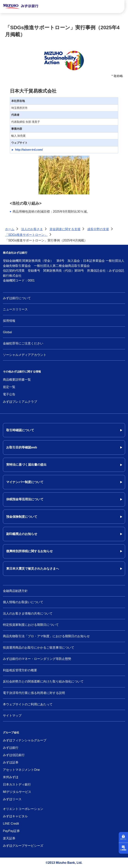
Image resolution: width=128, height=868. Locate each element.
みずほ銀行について (17, 298)
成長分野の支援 (98, 229)
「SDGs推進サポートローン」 (26, 235)
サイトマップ (12, 716)
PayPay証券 (11, 831)
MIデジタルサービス (17, 792)
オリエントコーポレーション (23, 809)
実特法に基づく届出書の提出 (26, 465)
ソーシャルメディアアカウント (25, 355)
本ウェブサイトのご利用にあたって (28, 704)
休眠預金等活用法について (25, 499)
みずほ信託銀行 (14, 755)
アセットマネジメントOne (21, 770)
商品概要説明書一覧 (17, 380)
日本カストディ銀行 (17, 784)
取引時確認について (20, 430)
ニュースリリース (15, 309)
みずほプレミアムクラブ (20, 402)
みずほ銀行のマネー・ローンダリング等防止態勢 (37, 659)
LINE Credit (11, 824)
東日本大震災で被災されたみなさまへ (33, 569)
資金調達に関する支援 (65, 229)
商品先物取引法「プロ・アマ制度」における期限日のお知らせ (46, 636)
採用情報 (9, 321)
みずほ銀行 (11, 748)
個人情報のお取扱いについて (23, 602)
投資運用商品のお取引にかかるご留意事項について (39, 648)
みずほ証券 (11, 762)
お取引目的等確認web (22, 447)
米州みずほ (11, 777)
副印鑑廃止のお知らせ (22, 534)
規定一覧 (9, 387)
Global (7, 332)
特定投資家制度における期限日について (31, 625)
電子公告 (9, 394)
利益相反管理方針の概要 (20, 670)
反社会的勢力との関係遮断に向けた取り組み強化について (43, 681)
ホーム (10, 229)
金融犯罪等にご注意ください (23, 343)
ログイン (123, 839)
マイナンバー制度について (25, 482)
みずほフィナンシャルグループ (25, 740)
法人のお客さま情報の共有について (28, 613)
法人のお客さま (32, 229)
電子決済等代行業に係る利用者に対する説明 (34, 693)
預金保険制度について (22, 517)
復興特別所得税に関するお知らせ (29, 551)
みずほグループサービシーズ (23, 846)
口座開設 (123, 850)
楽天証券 (9, 838)
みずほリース (12, 799)
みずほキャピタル (15, 816)
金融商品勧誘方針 (15, 591)
